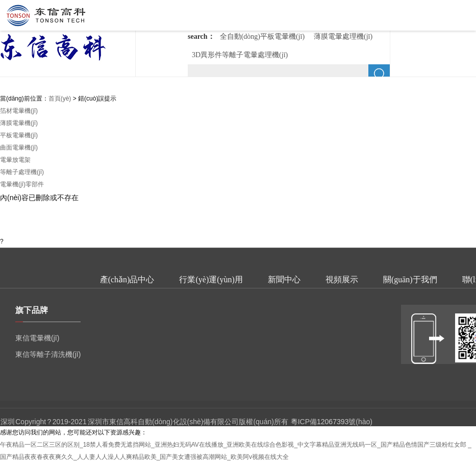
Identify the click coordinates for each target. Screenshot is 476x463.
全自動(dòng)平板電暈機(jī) (262, 36)
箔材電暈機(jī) (19, 111)
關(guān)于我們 (410, 279)
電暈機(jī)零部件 (22, 184)
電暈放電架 (15, 160)
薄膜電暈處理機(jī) (343, 36)
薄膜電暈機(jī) (19, 123)
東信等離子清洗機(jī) (48, 354)
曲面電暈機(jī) (19, 148)
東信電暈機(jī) (37, 338)
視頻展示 (342, 279)
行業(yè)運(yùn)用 (211, 279)
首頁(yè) (60, 99)
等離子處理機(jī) (22, 172)
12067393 (333, 422)
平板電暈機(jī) (19, 135)
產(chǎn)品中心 (127, 279)
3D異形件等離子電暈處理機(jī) (240, 55)
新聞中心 (284, 279)
